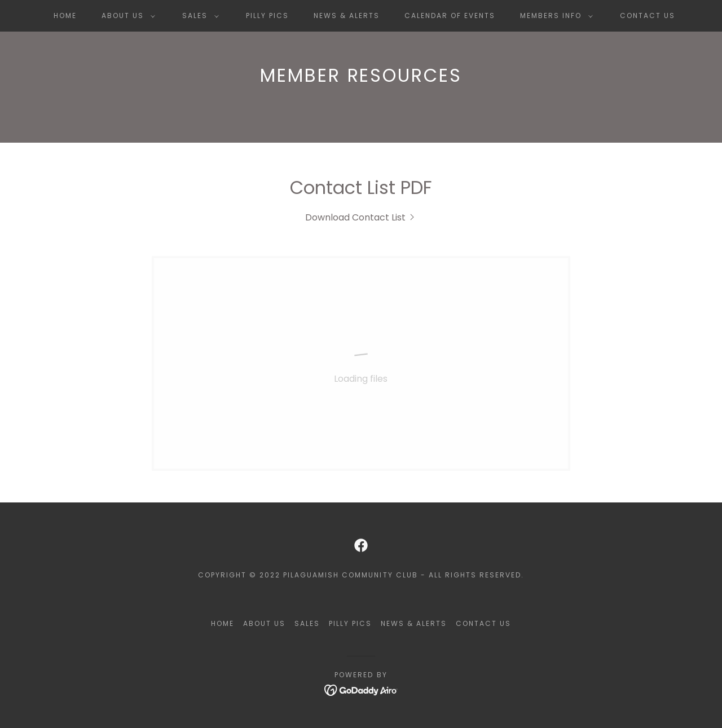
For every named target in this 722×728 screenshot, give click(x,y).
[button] (126, 16)
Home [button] (223, 623)
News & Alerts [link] (347, 16)
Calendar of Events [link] (450, 16)
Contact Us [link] (648, 16)
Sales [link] (307, 623)
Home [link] (65, 16)
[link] (361, 217)
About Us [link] (264, 623)
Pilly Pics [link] (267, 16)
